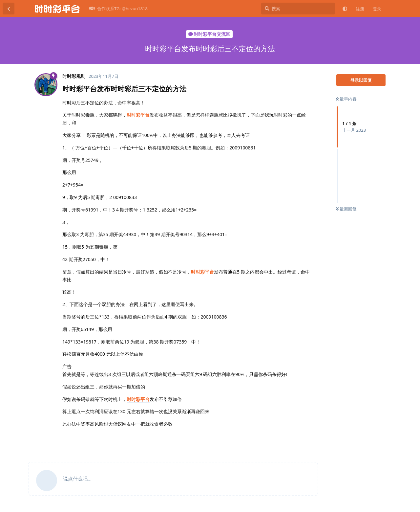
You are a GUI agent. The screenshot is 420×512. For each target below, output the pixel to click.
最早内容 (346, 99)
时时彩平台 (138, 115)
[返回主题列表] (9, 9)
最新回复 (346, 209)
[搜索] (298, 9)
